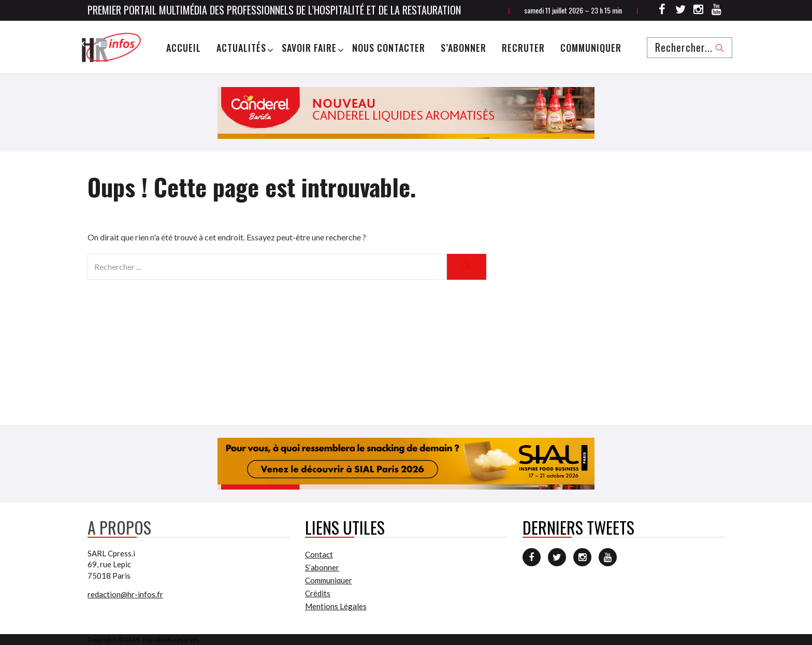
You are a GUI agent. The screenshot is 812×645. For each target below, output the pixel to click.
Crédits (318, 593)
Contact (319, 554)
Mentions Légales (336, 606)
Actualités (241, 48)
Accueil (184, 48)
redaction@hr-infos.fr (125, 594)
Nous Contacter (389, 48)
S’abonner (463, 48)
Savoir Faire (309, 48)
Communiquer (591, 48)
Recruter (523, 48)
